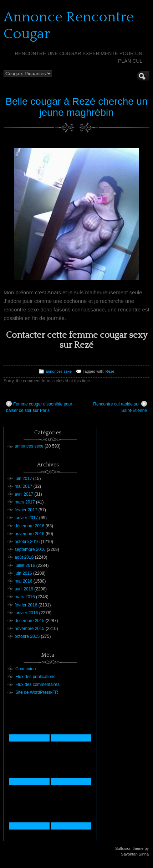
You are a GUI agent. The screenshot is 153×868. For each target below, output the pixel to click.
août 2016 (24, 557)
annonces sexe (59, 371)
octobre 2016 (27, 542)
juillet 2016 (25, 565)
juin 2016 (23, 573)
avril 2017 (24, 494)
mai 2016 (23, 581)
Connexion (25, 669)
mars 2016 (25, 597)
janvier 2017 (26, 518)
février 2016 (26, 605)
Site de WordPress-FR (37, 692)
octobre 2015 (27, 636)
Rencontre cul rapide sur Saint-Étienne (120, 407)
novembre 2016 (29, 534)
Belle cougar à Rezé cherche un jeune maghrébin (76, 107)
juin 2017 (23, 479)
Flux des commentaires (37, 684)
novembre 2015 (29, 629)
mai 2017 (23, 486)
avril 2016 (24, 589)
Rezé (110, 371)
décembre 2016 (29, 526)
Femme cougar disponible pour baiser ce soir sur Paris (39, 407)
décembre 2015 (29, 621)
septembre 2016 (30, 549)
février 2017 (26, 510)
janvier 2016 (26, 613)
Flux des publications (35, 677)
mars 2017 (25, 502)
